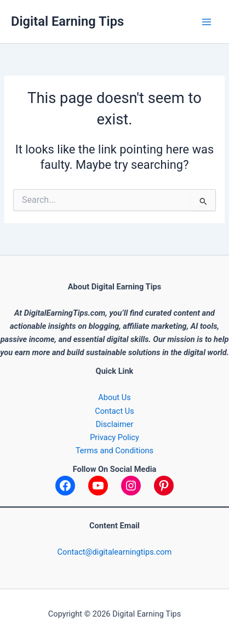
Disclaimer (115, 424)
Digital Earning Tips (67, 21)
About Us (114, 397)
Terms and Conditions (114, 451)
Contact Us (114, 411)
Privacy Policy (114, 437)
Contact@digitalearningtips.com (115, 552)
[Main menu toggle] (207, 22)
